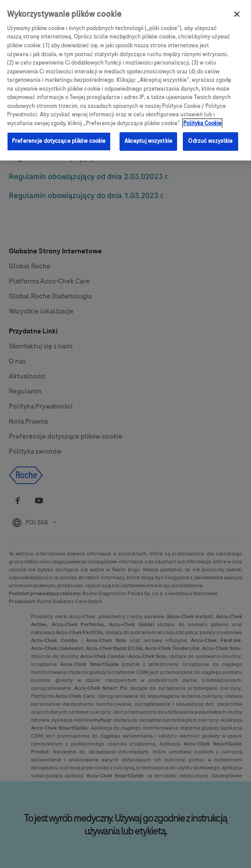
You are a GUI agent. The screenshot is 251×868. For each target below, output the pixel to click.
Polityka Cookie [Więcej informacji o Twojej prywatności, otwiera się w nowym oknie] (202, 115)
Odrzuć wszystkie (210, 133)
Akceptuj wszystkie (148, 133)
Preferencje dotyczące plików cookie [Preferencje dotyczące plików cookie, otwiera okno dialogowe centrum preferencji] (59, 133)
